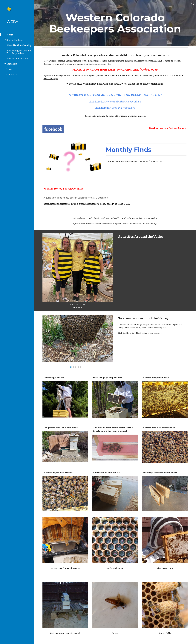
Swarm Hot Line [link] (15, 40)
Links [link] (9, 69)
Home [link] (10, 35)
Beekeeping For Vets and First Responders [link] (19, 52)
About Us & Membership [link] (19, 45)
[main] (115, 23)
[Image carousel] (78, 270)
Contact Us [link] (12, 75)
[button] (193, 4)
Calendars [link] (12, 64)
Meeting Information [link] (17, 59)
